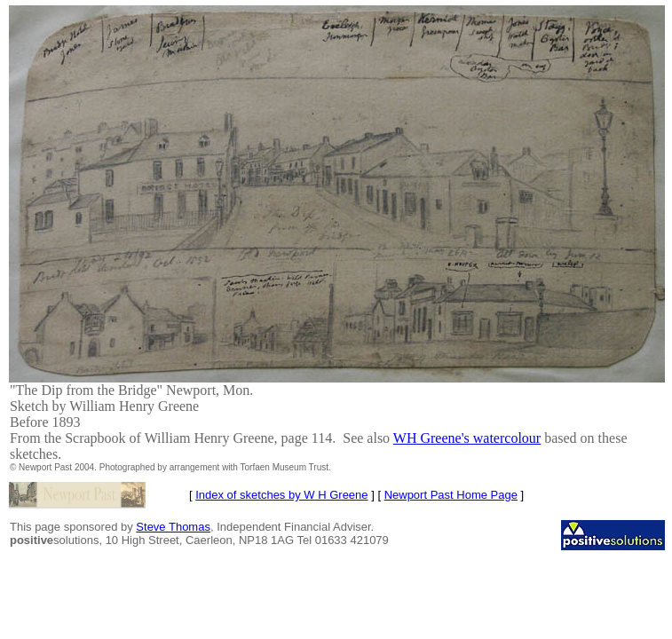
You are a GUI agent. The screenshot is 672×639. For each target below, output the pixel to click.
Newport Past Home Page (451, 495)
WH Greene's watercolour (467, 438)
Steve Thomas (173, 527)
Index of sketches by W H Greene (281, 495)
